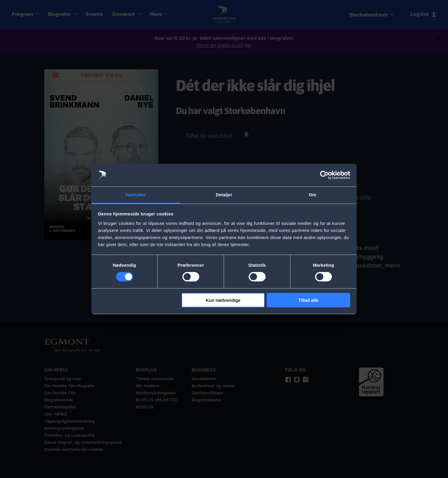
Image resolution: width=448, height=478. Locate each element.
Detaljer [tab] (224, 195)
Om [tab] (312, 195)
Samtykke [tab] (136, 195)
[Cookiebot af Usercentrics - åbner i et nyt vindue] (324, 175)
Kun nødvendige (223, 300)
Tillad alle (308, 300)
